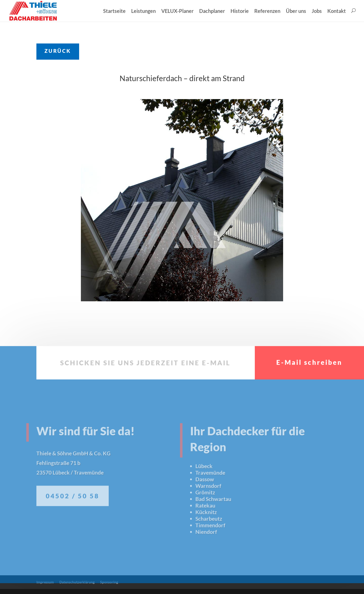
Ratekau (205, 515)
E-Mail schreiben (309, 376)
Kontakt (337, 11)
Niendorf (206, 541)
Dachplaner (212, 11)
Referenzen (267, 11)
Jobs (317, 11)
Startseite (114, 11)
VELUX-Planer (177, 11)
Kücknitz (206, 522)
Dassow (205, 489)
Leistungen (143, 11)
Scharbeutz (209, 528)
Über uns (296, 11)
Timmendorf (210, 535)
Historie (240, 11)
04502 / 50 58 (73, 509)
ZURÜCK (58, 51)
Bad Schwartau (213, 508)
